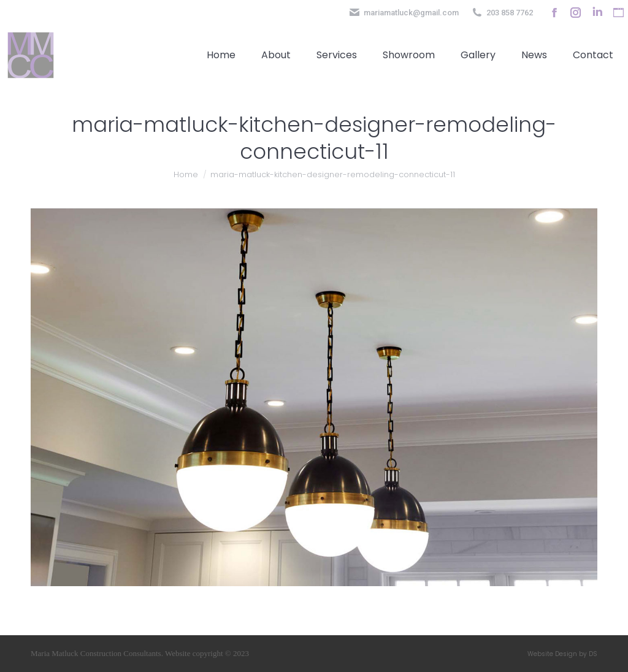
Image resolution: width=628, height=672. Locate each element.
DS (593, 654)
